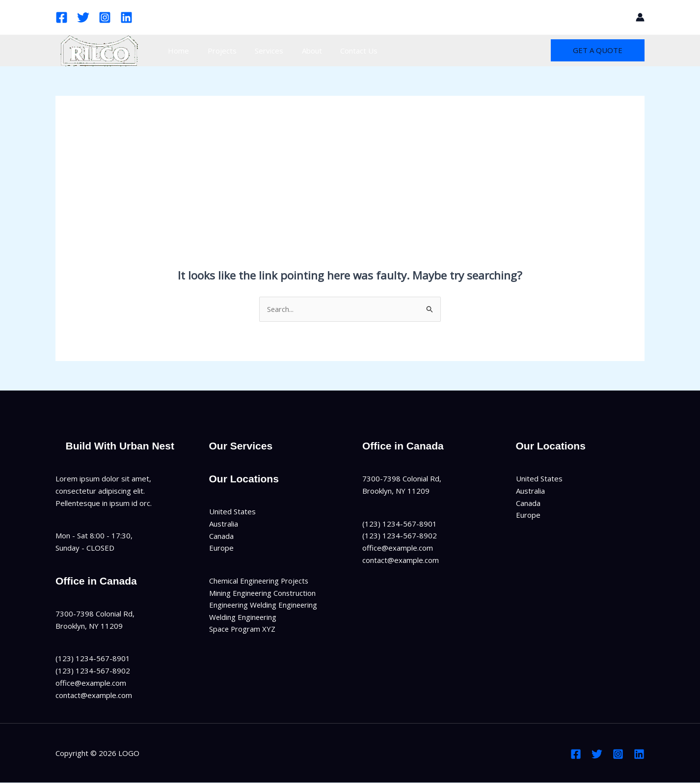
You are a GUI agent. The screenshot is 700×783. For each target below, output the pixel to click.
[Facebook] (62, 17)
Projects (217, 51)
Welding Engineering (243, 617)
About (299, 51)
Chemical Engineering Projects (260, 581)
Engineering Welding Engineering (264, 605)
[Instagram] (105, 17)
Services (260, 51)
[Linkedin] (126, 17)
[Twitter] (83, 17)
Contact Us (343, 51)
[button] (621, 17)
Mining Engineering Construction (263, 593)
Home (177, 51)
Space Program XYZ (243, 629)
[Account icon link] (640, 17)
